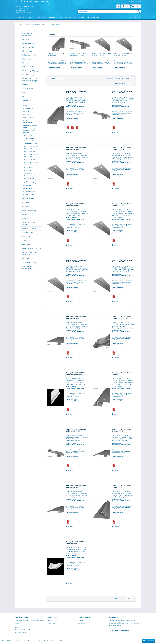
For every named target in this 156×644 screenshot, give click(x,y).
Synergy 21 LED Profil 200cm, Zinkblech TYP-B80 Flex (76, 374)
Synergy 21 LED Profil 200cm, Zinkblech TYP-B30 (123, 54)
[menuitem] (118, 6)
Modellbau (26, 63)
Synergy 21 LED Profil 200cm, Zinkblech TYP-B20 (101, 54)
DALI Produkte (28, 117)
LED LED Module (29, 168)
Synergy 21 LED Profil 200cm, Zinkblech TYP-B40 (76, 205)
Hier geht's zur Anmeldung (120, 630)
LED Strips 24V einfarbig (31, 154)
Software (25, 215)
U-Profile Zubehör (29, 138)
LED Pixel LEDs (28, 170)
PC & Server (26, 39)
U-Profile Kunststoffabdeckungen (31, 182)
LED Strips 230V (29, 135)
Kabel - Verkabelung (29, 211)
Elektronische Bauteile (30, 55)
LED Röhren (27, 100)
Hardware (26, 219)
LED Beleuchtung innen (31, 128)
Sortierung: (109, 78)
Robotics (25, 85)
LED (24, 97)
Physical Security (28, 199)
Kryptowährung (28, 258)
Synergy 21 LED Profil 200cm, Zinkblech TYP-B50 (122, 205)
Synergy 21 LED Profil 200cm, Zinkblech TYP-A (58, 54)
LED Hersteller (28, 109)
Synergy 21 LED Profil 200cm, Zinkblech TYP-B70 (122, 261)
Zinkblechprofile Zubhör (31, 143)
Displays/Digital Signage (30, 71)
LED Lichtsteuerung (30, 194)
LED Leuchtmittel (29, 191)
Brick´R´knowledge (28, 75)
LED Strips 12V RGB (30, 152)
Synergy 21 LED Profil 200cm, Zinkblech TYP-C (122, 374)
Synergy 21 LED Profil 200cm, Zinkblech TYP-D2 (76, 486)
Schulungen (26, 240)
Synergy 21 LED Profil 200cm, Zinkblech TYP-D (122, 430)
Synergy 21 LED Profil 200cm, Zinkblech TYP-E (122, 486)
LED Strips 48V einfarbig (31, 162)
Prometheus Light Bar (30, 176)
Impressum (82, 623)
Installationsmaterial (29, 228)
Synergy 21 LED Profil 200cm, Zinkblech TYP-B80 (76, 317)
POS (24, 93)
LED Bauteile (28, 188)
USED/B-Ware (27, 236)
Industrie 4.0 (27, 207)
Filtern (52, 78)
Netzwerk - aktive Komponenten (28, 267)
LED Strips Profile (29, 178)
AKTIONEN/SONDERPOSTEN (32, 248)
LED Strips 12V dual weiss (31, 149)
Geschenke (26, 244)
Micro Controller (28, 59)
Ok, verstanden (149, 641)
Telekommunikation (29, 47)
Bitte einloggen (55, 67)
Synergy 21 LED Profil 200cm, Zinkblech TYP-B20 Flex (122, 317)
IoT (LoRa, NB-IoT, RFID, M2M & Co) (30, 253)
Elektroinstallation (28, 67)
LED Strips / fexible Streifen (30, 132)
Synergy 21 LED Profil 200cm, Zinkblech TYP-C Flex (76, 430)
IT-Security (26, 203)
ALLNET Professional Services (29, 224)
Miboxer (26, 112)
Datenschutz (51, 623)
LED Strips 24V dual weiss (31, 157)
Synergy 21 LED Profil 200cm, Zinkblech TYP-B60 (76, 261)
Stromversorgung (28, 232)
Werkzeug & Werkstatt (30, 262)
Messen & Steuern (29, 43)
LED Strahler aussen (30, 125)
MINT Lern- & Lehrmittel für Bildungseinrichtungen (32, 80)
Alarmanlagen (27, 51)
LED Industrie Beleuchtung (28, 121)
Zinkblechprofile (29, 141)
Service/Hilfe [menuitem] (134, 2)
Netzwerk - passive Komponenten (29, 34)
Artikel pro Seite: (119, 83)
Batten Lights (28, 173)
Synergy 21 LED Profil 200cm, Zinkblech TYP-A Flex (80, 54)
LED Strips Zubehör (30, 165)
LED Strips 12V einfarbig (31, 146)
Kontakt (49, 621)
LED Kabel (27, 106)
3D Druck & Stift (28, 89)
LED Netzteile (28, 186)
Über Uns (81, 621)
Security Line (28, 103)
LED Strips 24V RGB (30, 160)
